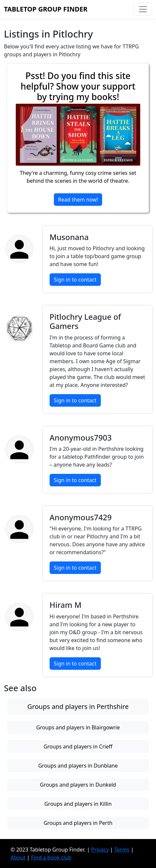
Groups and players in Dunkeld (78, 785)
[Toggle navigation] (143, 9)
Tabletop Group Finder (46, 9)
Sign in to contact (75, 280)
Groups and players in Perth (78, 823)
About (18, 857)
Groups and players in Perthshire (78, 706)
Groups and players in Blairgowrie (78, 727)
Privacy (100, 850)
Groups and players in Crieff (78, 746)
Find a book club (51, 857)
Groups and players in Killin (78, 804)
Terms (122, 850)
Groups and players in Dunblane (78, 766)
